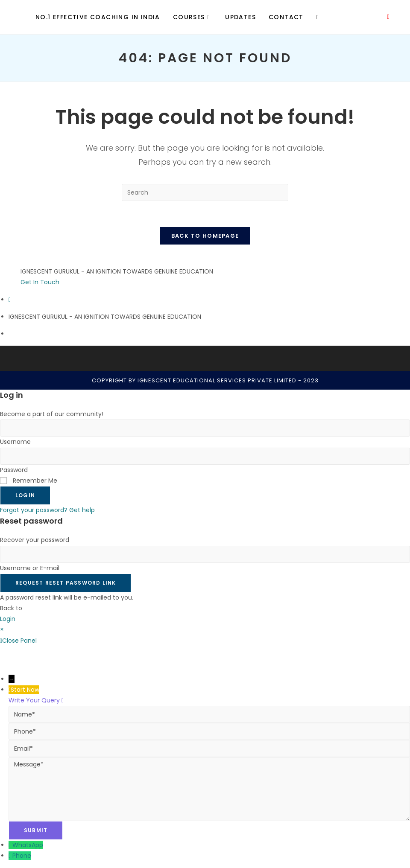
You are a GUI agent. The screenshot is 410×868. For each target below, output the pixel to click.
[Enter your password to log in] (205, 456)
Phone (22, 856)
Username (15, 442)
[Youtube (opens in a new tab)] (388, 17)
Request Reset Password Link (66, 583)
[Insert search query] (205, 192)
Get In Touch (40, 282)
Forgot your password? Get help (47, 510)
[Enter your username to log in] (205, 428)
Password (14, 470)
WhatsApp (28, 845)
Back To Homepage (205, 236)
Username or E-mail (30, 568)
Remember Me (29, 481)
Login (25, 495)
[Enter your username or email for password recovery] (205, 554)
